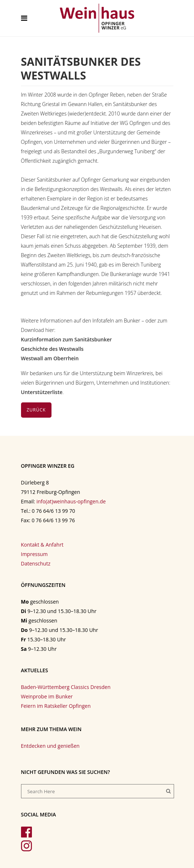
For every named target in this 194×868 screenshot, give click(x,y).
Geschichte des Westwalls (52, 349)
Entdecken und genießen (50, 746)
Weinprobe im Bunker (47, 696)
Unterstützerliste (42, 392)
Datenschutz (36, 563)
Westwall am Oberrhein (50, 358)
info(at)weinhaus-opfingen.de (71, 501)
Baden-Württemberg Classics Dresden (66, 687)
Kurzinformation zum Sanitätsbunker (67, 339)
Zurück (36, 410)
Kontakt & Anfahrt (42, 545)
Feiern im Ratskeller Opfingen (56, 706)
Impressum (34, 554)
